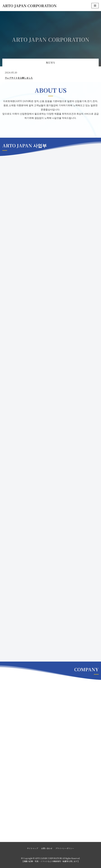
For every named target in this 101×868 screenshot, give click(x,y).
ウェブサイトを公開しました (19, 78)
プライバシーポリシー (65, 848)
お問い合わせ (47, 848)
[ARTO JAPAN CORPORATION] (29, 6)
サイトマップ (33, 848)
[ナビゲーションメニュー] (95, 6)
